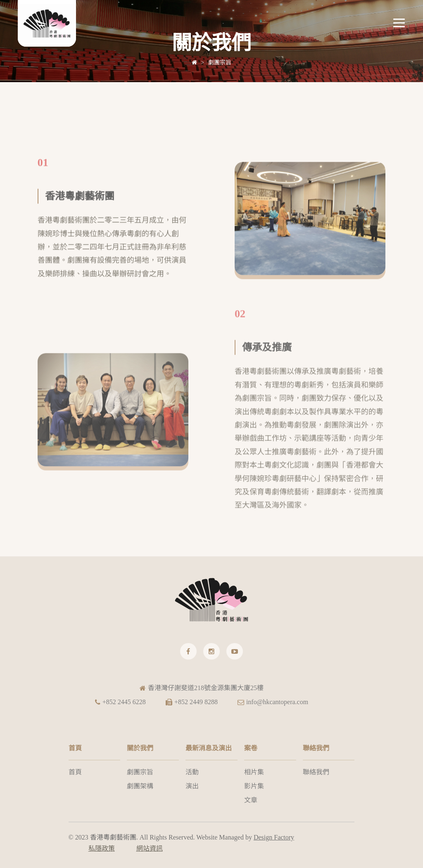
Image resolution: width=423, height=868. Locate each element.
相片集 (254, 772)
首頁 (75, 772)
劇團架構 (140, 786)
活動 (192, 772)
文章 (251, 800)
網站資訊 (150, 848)
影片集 (254, 786)
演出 (192, 786)
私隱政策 (102, 848)
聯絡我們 (316, 772)
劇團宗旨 (220, 63)
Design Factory (274, 837)
